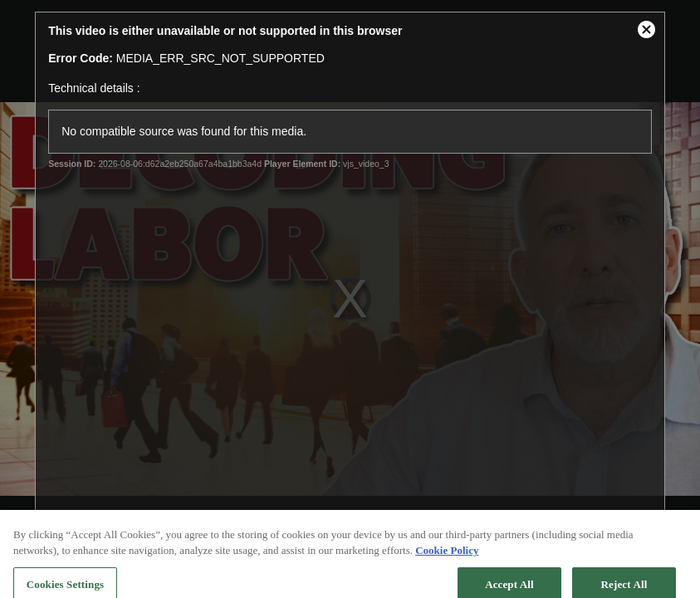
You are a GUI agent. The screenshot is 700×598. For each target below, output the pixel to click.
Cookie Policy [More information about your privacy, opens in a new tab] (447, 558)
